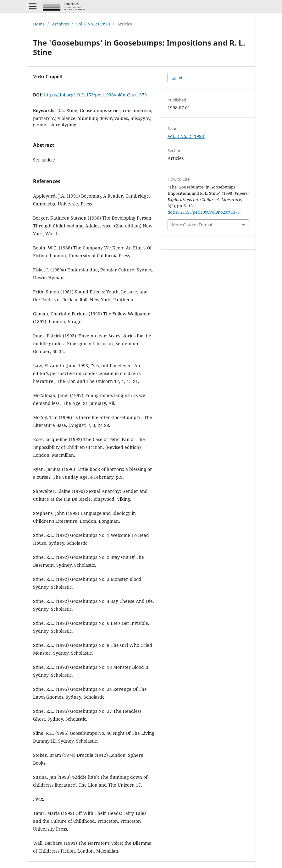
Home (39, 24)
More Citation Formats (193, 225)
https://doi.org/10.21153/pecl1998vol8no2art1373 (95, 95)
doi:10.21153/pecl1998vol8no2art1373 (204, 212)
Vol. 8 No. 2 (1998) (93, 24)
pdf (180, 78)
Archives (60, 24)
